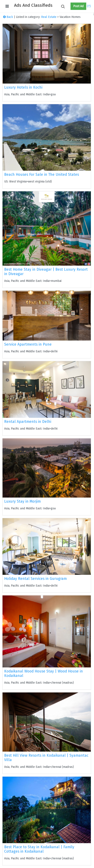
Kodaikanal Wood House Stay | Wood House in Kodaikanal (44, 674)
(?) (89, 6)
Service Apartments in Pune (28, 344)
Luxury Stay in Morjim (22, 501)
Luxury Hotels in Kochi (23, 87)
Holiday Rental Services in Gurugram (35, 579)
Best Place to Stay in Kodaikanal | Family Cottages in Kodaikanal (39, 849)
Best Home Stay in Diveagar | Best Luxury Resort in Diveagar (46, 272)
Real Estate (49, 17)
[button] (69, 6)
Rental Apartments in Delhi (28, 422)
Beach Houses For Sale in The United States (42, 175)
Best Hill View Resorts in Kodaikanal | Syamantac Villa (46, 758)
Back (8, 17)
